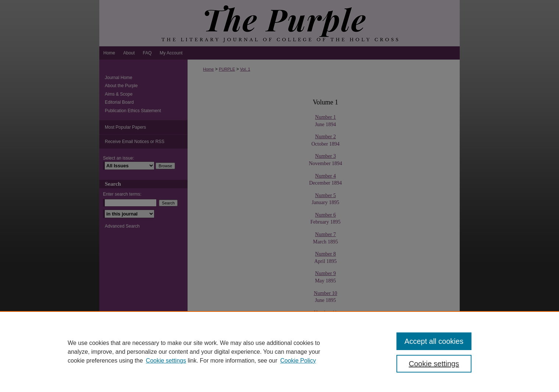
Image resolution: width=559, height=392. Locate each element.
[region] (279, 352)
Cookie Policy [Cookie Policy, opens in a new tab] (298, 361)
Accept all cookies (434, 341)
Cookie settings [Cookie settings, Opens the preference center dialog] (434, 364)
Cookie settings (166, 361)
